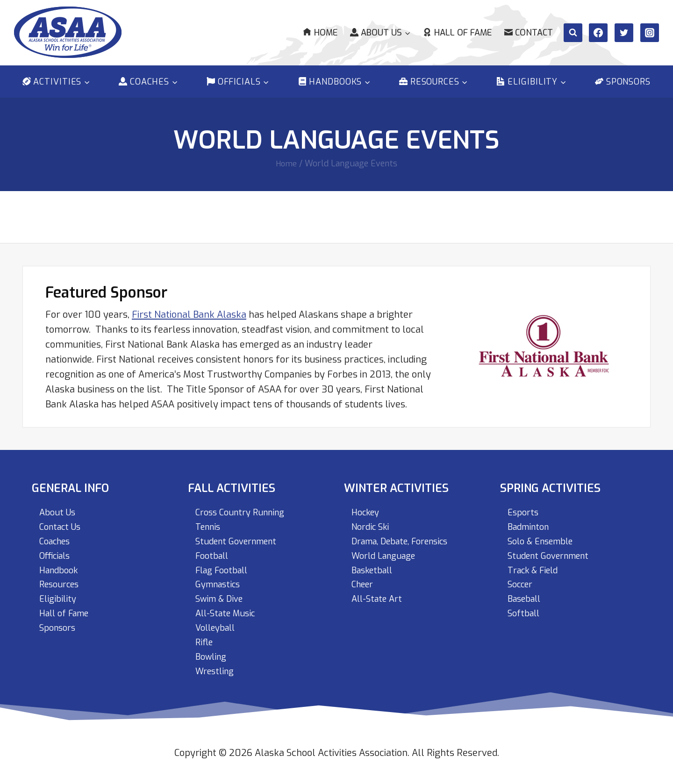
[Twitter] (624, 33)
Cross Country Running (244, 506)
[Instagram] (650, 33)
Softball (525, 611)
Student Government (241, 536)
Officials (57, 551)
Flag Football (225, 566)
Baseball (526, 596)
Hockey (367, 506)
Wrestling (217, 671)
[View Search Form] (573, 33)
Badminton (531, 521)
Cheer (364, 581)
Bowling (213, 656)
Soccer (522, 581)
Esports (524, 506)
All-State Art (379, 596)
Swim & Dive (222, 596)
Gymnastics (221, 581)
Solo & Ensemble (544, 536)
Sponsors (623, 82)
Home (320, 33)
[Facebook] (598, 33)
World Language (387, 551)
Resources (62, 581)
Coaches (57, 536)
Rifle (205, 641)
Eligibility (59, 596)
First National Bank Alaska (189, 308)
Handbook (61, 566)
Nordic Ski (372, 521)
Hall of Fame (457, 33)
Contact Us (62, 521)
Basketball (375, 566)
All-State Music (228, 611)
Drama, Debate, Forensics (407, 536)
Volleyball (218, 626)
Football (214, 551)
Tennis (210, 521)
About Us (59, 506)
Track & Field (536, 566)
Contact (529, 33)
